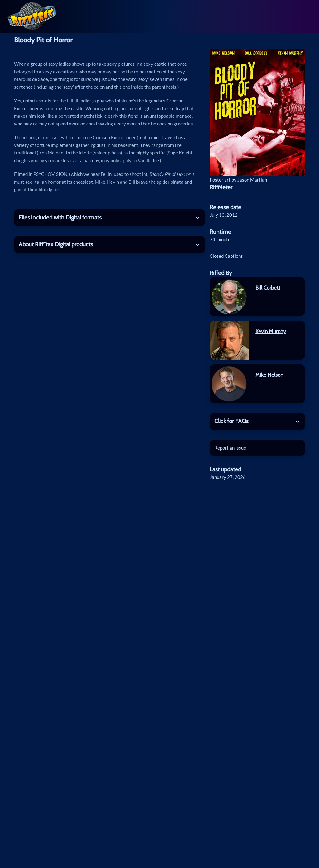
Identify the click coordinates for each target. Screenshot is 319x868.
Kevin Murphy (271, 331)
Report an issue (230, 448)
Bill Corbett (268, 288)
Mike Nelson (269, 375)
